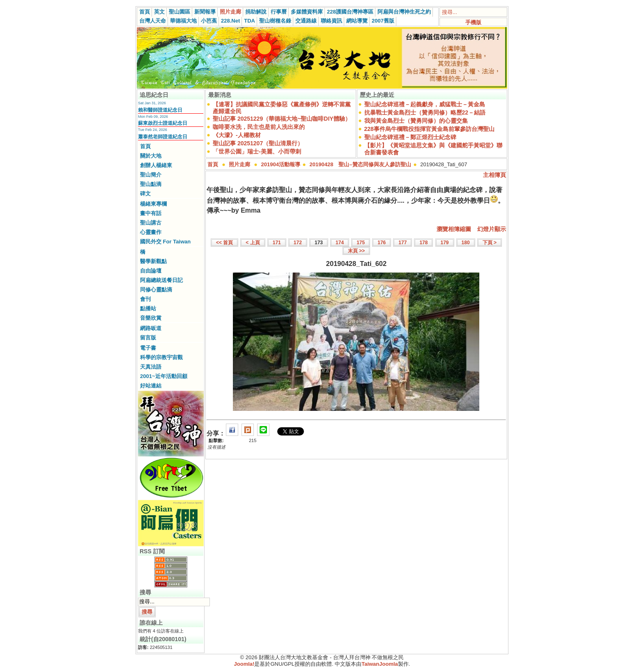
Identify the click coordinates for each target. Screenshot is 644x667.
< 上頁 (253, 243)
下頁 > (490, 243)
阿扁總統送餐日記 (161, 280)
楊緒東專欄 (153, 204)
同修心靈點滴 (156, 290)
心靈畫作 (151, 232)
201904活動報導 (281, 164)
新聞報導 (205, 12)
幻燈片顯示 (492, 229)
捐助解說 (256, 12)
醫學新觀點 (153, 261)
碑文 (145, 194)
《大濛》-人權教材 (237, 135)
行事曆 (279, 12)
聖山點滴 (151, 184)
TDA (250, 21)
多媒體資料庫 (307, 12)
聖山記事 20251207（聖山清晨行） (258, 143)
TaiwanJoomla (380, 664)
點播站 (148, 308)
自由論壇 (151, 271)
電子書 (148, 348)
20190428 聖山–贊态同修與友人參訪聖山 (360, 164)
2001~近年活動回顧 (164, 376)
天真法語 (151, 367)
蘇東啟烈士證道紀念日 (163, 123)
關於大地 (151, 156)
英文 (159, 12)
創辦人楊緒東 (156, 165)
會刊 (145, 299)
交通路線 (306, 21)
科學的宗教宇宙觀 (161, 357)
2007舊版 (383, 21)
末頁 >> (356, 251)
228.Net (230, 21)
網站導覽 (357, 21)
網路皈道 (151, 328)
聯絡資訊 (331, 21)
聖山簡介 (151, 175)
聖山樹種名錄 (275, 21)
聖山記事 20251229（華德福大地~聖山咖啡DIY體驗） (282, 119)
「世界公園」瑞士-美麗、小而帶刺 (257, 151)
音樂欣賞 (151, 318)
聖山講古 (151, 223)
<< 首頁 (224, 243)
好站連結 (151, 386)
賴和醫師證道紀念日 (160, 110)
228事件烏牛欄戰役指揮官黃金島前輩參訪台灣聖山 (429, 129)
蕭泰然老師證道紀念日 (163, 137)
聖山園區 (179, 12)
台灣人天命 (153, 21)
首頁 (145, 12)
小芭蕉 (209, 21)
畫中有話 (151, 213)
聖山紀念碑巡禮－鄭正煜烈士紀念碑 (410, 137)
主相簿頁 (494, 175)
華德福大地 (183, 21)
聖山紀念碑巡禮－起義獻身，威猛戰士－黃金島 (425, 104)
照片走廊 (230, 12)
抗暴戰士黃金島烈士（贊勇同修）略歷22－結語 (425, 112)
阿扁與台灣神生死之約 (404, 12)
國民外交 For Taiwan (165, 242)
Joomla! (244, 664)
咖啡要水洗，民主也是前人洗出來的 (259, 127)
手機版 (473, 22)
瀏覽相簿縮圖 (454, 229)
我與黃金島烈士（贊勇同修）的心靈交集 (416, 121)
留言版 (148, 338)
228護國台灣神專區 (350, 12)
